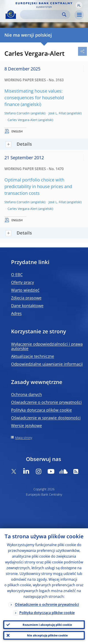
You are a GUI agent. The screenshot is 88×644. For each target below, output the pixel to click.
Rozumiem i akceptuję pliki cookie (47, 625)
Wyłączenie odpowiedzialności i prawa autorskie (47, 346)
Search (64, 15)
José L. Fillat (57, 113)
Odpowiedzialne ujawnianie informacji (47, 364)
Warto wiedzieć (25, 290)
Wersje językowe (26, 425)
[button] (79, 5)
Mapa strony (24, 438)
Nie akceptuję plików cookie (47, 635)
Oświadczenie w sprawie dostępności (46, 418)
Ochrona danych (26, 394)
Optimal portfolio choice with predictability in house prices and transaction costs (38, 186)
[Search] (42, 15)
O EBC (17, 274)
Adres (16, 313)
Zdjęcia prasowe (26, 298)
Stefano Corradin (17, 113)
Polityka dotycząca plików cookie (41, 410)
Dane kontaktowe (27, 306)
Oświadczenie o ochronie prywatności (46, 402)
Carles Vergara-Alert (22, 120)
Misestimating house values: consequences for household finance (34, 98)
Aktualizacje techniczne (33, 356)
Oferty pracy (22, 282)
